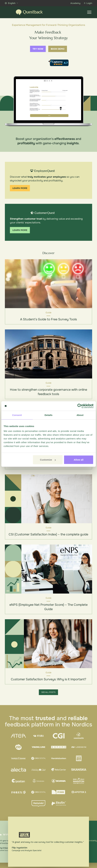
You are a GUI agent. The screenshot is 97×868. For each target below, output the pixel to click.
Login (88, 3)
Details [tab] (49, 415)
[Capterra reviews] (58, 63)
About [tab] (80, 415)
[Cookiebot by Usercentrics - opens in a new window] (80, 406)
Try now (38, 49)
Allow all (79, 460)
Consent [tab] (17, 415)
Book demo (58, 49)
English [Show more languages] (11, 3)
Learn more (20, 188)
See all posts (48, 692)
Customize (48, 460)
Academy (75, 3)
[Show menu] (89, 12)
